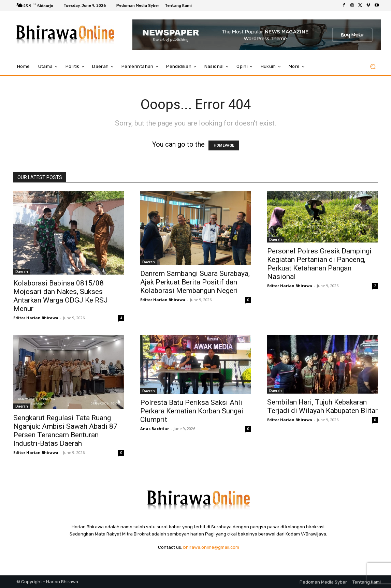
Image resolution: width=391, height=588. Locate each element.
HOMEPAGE (224, 145)
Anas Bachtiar (155, 429)
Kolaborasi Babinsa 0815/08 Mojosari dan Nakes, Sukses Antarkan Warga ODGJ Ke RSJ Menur (61, 296)
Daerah (22, 271)
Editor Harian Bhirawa (36, 318)
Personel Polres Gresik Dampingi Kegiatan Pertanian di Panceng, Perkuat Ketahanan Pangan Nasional (319, 264)
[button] (373, 67)
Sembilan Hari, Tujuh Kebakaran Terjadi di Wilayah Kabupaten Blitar (322, 406)
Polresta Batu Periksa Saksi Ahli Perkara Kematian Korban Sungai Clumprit (192, 411)
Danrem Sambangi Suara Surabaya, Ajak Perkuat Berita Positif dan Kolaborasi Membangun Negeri (195, 282)
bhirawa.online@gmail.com (211, 547)
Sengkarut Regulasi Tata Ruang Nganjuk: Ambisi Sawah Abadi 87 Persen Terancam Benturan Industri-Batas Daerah (65, 431)
